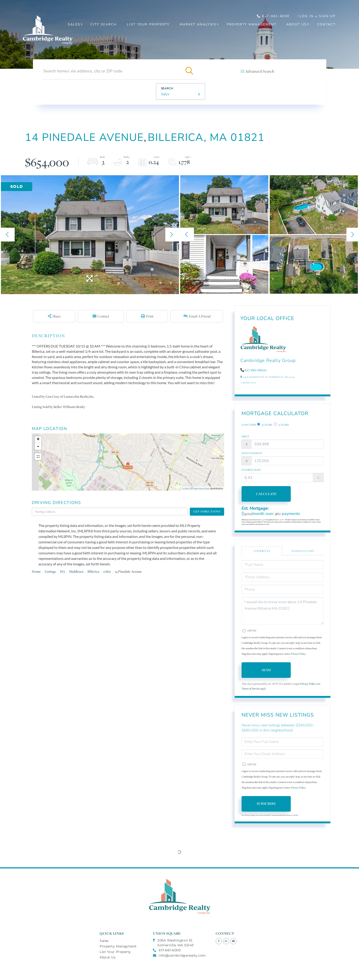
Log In (307, 16)
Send (266, 670)
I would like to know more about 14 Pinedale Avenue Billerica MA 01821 (283, 611)
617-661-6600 (256, 370)
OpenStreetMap (201, 488)
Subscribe (266, 803)
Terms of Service (251, 688)
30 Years (265, 425)
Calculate (266, 494)
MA (62, 571)
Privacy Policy (298, 654)
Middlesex (76, 571)
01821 (107, 571)
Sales (165, 94)
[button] (189, 71)
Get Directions (207, 511)
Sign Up (327, 16)
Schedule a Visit (303, 551)
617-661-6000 (273, 16)
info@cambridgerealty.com (179, 955)
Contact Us (248, 383)
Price (245, 436)
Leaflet (185, 488)
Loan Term (249, 425)
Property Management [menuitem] (252, 24)
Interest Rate (251, 470)
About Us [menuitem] (297, 24)
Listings (50, 571)
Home (36, 571)
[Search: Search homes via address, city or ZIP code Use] (112, 71)
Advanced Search (260, 71)
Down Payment (252, 453)
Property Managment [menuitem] (118, 946)
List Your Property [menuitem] (148, 24)
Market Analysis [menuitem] (198, 24)
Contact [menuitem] (326, 24)
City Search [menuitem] (104, 24)
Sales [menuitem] (74, 24)
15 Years (281, 425)
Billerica (93, 571)
